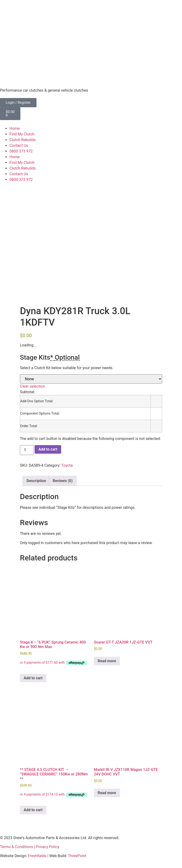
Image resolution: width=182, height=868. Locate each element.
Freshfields (37, 856)
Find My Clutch (22, 134)
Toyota (67, 465)
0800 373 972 (21, 151)
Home (15, 128)
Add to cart (48, 449)
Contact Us (19, 145)
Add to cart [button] (33, 678)
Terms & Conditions (17, 847)
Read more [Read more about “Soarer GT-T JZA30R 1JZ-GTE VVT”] (107, 661)
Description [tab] (36, 481)
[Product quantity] (27, 450)
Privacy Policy (48, 847)
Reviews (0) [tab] (63, 481)
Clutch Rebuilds (23, 140)
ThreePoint (77, 856)
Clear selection (32, 386)
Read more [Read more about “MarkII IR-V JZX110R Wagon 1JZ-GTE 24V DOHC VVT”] (107, 793)
